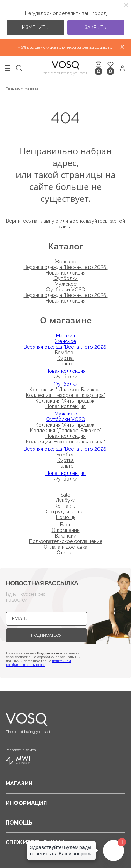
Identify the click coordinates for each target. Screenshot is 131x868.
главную (49, 221)
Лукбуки (65, 500)
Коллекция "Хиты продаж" (65, 401)
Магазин (65, 336)
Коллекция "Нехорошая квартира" (65, 395)
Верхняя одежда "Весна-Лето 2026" (66, 267)
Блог (65, 525)
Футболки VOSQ (65, 290)
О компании (66, 530)
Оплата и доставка (65, 547)
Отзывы (65, 553)
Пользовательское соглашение (66, 541)
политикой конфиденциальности (38, 663)
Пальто (65, 364)
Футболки (65, 278)
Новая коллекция (65, 273)
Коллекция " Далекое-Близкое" (65, 390)
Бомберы (66, 353)
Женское (65, 262)
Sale (65, 495)
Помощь (65, 517)
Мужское (65, 284)
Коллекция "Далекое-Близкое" (65, 431)
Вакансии (66, 536)
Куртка (65, 358)
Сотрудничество (66, 512)
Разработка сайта (21, 756)
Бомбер (65, 455)
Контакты (65, 506)
